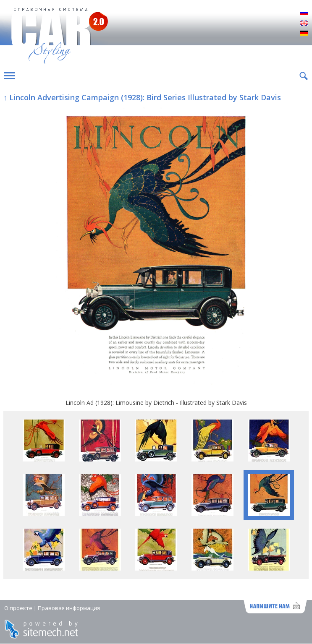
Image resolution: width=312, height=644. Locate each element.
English (304, 23)
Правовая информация (69, 608)
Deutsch (304, 34)
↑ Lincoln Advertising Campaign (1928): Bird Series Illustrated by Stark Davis (142, 97)
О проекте (18, 608)
